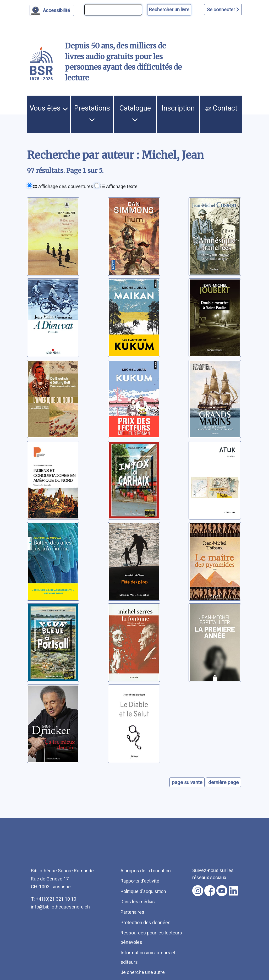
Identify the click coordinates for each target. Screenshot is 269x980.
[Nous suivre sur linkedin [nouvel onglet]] (234, 891)
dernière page (223, 782)
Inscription (178, 108)
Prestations (92, 113)
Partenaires (132, 912)
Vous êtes (49, 108)
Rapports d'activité (140, 881)
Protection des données (146, 922)
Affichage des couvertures (63, 186)
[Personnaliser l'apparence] (52, 10)
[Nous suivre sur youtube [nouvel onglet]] (222, 891)
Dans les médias (138, 902)
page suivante (187, 782)
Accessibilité (57, 10)
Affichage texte (119, 186)
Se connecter (223, 10)
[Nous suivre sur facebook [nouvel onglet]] (210, 891)
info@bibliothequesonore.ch (60, 907)
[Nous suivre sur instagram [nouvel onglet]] (198, 891)
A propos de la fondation (146, 871)
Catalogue (135, 113)
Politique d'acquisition (143, 891)
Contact (221, 108)
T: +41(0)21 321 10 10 (54, 899)
